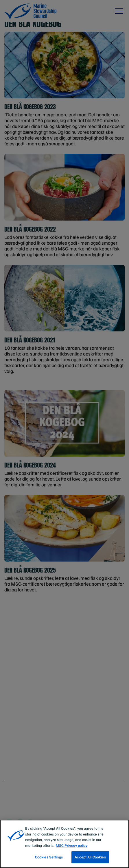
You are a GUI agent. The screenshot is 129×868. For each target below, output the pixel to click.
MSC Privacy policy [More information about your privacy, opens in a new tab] (72, 845)
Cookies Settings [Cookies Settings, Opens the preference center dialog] (49, 857)
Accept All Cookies (90, 857)
